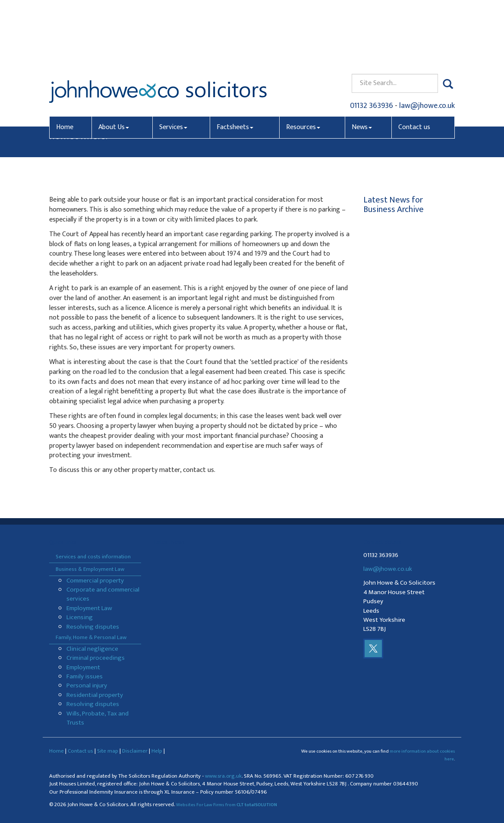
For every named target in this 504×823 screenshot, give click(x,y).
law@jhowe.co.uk (427, 41)
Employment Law (89, 608)
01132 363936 (372, 41)
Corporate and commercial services (103, 594)
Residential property (95, 695)
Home (65, 63)
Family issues (85, 676)
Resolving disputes (93, 627)
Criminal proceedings (96, 658)
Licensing (80, 617)
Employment (83, 667)
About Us (114, 63)
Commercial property (95, 581)
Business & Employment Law (90, 569)
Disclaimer (135, 751)
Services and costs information (93, 557)
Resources (303, 63)
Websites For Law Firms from (227, 805)
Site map (108, 751)
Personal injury (87, 685)
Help (157, 751)
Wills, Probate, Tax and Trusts (98, 718)
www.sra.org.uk (223, 776)
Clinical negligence (92, 649)
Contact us (414, 63)
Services (173, 63)
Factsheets (235, 63)
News (362, 63)
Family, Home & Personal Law (91, 637)
